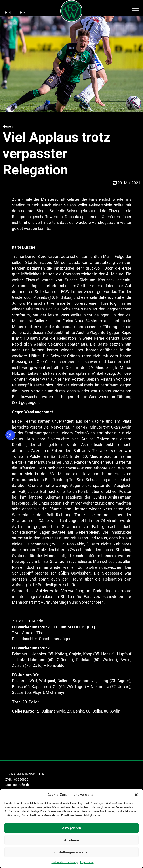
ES (23, 13)
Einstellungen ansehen (72, 852)
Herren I (9, 127)
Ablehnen (72, 840)
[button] (136, 795)
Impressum (87, 862)
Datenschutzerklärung (65, 862)
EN (8, 13)
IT (16, 13)
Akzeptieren (72, 828)
